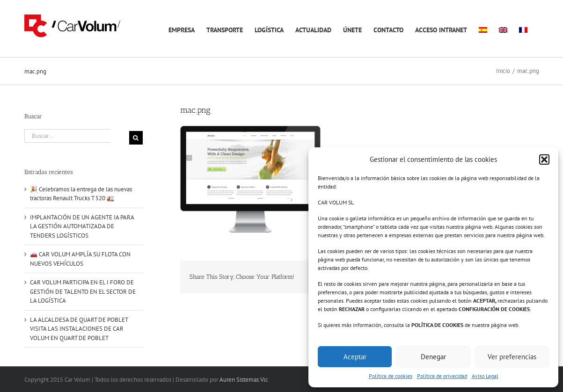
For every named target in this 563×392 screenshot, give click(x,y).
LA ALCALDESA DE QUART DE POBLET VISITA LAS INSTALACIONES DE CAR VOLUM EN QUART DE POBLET (79, 329)
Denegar (433, 357)
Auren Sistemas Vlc (244, 380)
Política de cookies (391, 376)
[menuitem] (483, 29)
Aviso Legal (485, 376)
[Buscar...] (67, 136)
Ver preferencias (512, 357)
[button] (544, 160)
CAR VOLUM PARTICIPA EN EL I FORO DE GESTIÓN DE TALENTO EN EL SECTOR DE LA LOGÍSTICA (83, 291)
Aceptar (355, 357)
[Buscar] (136, 138)
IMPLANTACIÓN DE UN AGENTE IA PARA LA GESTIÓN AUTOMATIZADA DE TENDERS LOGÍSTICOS (82, 226)
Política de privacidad (442, 376)
